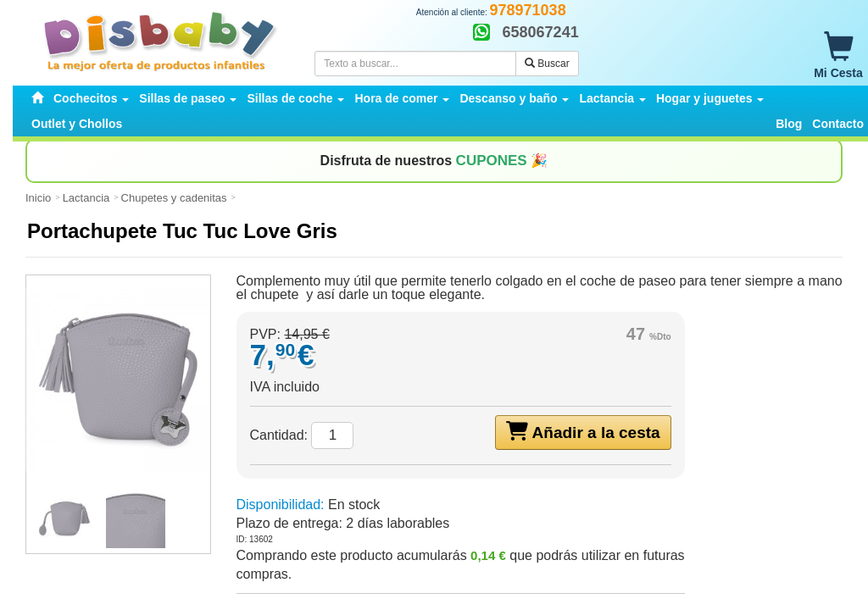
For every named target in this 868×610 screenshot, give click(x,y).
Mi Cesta (838, 56)
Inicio (38, 198)
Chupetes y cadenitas (174, 198)
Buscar (547, 64)
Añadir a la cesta (583, 431)
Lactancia (86, 198)
